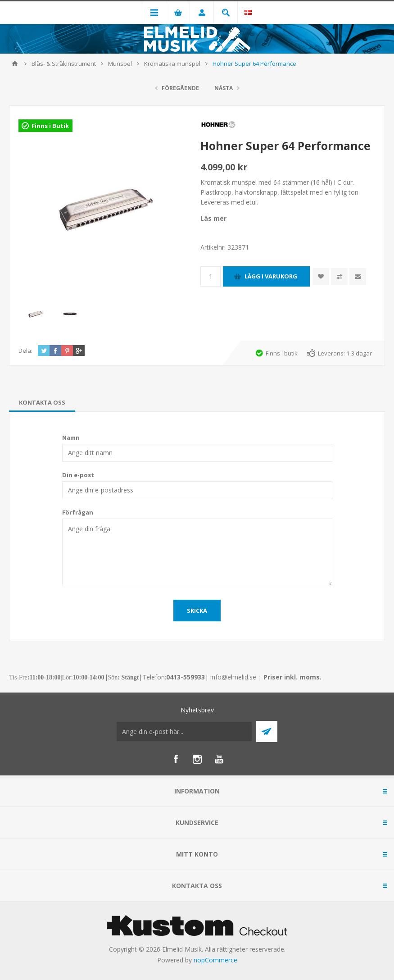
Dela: (25, 351)
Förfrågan (78, 512)
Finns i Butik (50, 126)
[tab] (42, 402)
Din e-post (78, 475)
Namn (71, 438)
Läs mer (213, 218)
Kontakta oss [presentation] (42, 402)
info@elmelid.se (233, 677)
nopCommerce (215, 960)
